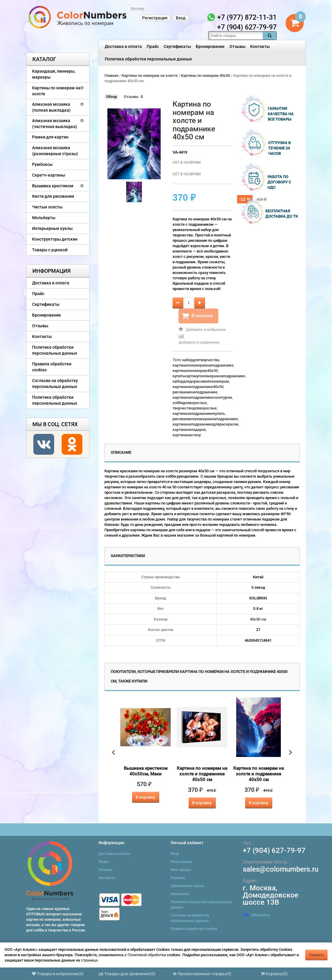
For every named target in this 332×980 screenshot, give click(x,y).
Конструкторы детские (55, 239)
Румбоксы (42, 164)
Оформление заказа (187, 886)
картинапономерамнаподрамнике (203, 365)
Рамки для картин (50, 137)
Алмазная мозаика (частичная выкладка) (55, 124)
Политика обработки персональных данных (148, 59)
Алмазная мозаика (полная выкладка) (51, 107)
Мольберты (44, 218)
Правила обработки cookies (52, 367)
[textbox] (236, 36)
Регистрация (155, 18)
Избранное (180, 894)
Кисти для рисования (53, 196)
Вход (181, 18)
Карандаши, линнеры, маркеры (54, 74)
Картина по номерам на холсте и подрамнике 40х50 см (202, 774)
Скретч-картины (49, 175)
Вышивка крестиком (53, 186)
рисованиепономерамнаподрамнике (205, 419)
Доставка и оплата (123, 46)
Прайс (153, 46)
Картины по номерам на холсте (56, 91)
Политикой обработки (147, 955)
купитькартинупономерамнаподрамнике (209, 376)
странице (89, 960)
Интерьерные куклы (52, 228)
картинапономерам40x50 (195, 371)
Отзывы (237, 46)
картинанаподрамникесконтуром (202, 397)
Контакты (260, 46)
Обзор (111, 97)
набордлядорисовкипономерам (201, 381)
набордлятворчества (201, 360)
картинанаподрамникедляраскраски (205, 424)
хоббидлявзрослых (190, 403)
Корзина (178, 878)
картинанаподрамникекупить (199, 413)
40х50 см (258, 619)
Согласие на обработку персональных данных (55, 384)
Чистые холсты (47, 207)
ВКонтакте (256, 915)
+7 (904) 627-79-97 (274, 850)
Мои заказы (181, 870)
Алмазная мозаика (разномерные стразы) (55, 151)
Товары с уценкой (50, 250)
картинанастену (187, 435)
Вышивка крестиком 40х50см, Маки (146, 771)
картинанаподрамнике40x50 (198, 387)
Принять (316, 955)
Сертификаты (177, 46)
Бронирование (210, 46)
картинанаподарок (189, 430)
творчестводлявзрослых (195, 408)
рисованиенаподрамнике (195, 392)
